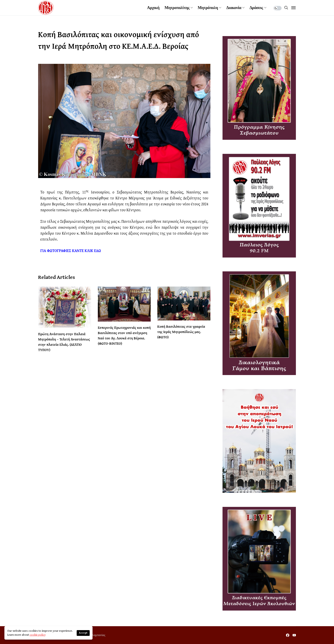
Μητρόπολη (208, 8)
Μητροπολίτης (177, 8)
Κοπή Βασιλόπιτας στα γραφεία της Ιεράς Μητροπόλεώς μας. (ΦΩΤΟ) (181, 332)
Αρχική (153, 8)
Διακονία (234, 8)
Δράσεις (256, 8)
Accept (83, 633)
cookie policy (38, 635)
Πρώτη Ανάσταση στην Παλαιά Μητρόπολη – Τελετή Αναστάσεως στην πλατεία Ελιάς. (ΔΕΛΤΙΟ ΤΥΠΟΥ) (64, 342)
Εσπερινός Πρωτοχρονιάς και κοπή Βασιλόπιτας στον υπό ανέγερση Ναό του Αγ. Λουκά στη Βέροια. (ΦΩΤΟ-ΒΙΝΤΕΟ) (124, 335)
